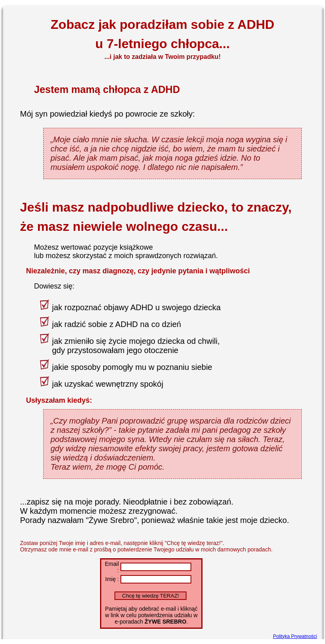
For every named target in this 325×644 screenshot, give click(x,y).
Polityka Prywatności (295, 636)
